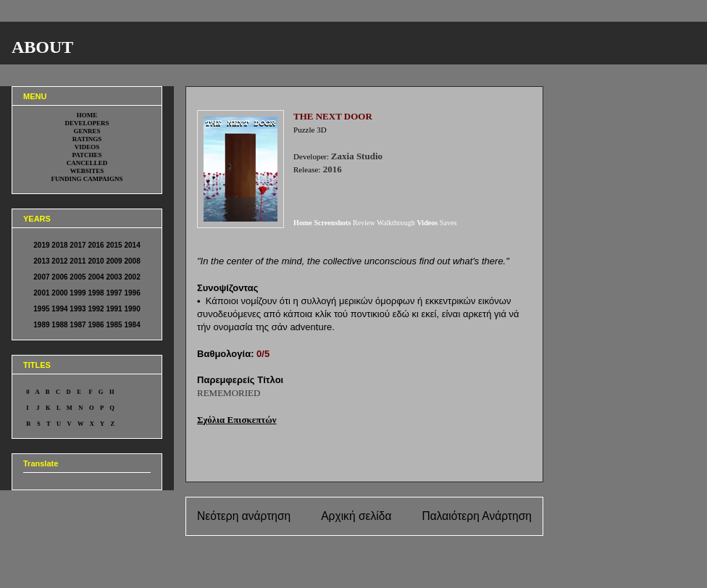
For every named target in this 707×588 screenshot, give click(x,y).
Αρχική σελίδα (356, 516)
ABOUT (42, 47)
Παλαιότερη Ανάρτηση (477, 516)
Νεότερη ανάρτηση (244, 516)
